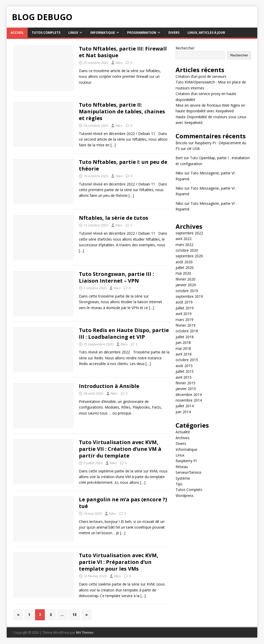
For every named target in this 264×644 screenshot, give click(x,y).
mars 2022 (184, 245)
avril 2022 (184, 239)
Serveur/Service (188, 472)
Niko (119, 63)
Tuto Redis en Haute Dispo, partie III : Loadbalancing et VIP (124, 333)
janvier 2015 (186, 389)
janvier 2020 (186, 285)
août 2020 (184, 262)
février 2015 (185, 383)
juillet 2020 (185, 268)
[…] (113, 145)
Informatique (103, 33)
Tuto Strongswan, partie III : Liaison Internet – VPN (116, 277)
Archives (183, 438)
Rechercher (185, 48)
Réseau (182, 467)
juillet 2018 (185, 337)
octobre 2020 (187, 250)
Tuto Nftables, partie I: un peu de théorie (123, 165)
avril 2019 (184, 314)
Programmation (142, 33)
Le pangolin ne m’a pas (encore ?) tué (123, 503)
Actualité (183, 432)
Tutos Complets (46, 33)
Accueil (17, 33)
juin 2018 (183, 342)
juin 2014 (183, 412)
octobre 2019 (187, 291)
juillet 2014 (185, 406)
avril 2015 (184, 377)
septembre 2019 (189, 296)
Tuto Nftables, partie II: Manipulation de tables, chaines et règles (122, 111)
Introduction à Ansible (109, 386)
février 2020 (185, 279)
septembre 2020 (189, 256)
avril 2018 (184, 354)
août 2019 (184, 302)
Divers (174, 33)
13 (75, 615)
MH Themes (85, 633)
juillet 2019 (185, 308)
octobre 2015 (187, 360)
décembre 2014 (189, 395)
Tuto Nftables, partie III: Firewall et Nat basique (123, 52)
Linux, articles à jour (206, 33)
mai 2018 (183, 348)
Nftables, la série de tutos (114, 218)
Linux (73, 33)
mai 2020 (183, 273)
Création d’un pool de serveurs (201, 76)
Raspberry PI (186, 461)
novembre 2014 (189, 400)
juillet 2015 (185, 371)
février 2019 (185, 325)
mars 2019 (184, 320)
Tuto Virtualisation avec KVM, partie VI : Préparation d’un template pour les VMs (119, 562)
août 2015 (184, 366)
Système (183, 478)
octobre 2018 (187, 331)
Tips (179, 484)
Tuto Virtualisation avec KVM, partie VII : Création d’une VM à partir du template (120, 449)
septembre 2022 (189, 233)
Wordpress (185, 495)
